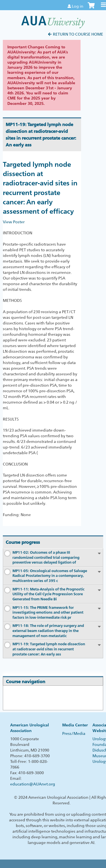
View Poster (14, 222)
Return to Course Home (78, 34)
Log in (78, 6)
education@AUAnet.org (33, 784)
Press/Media (74, 733)
